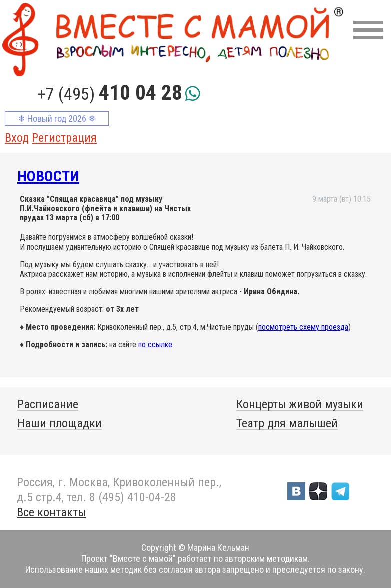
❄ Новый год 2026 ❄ (57, 118)
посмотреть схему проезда (303, 327)
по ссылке (155, 345)
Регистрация (64, 138)
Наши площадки (60, 423)
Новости (48, 176)
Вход (17, 138)
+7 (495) (110, 94)
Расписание (48, 404)
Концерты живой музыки (300, 404)
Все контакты (51, 512)
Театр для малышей (287, 423)
